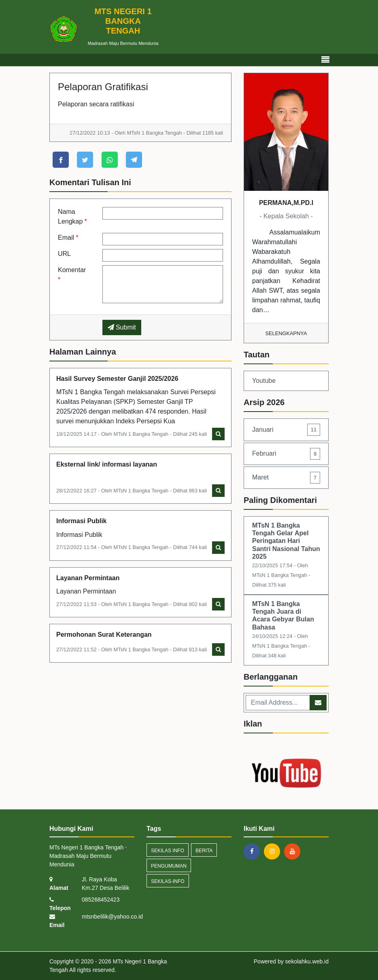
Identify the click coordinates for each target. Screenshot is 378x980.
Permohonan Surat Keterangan (104, 635)
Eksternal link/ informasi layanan (107, 464)
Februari (286, 454)
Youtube (264, 381)
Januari (286, 430)
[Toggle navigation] (325, 60)
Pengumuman (169, 866)
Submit (122, 327)
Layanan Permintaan (88, 578)
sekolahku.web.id (307, 961)
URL (64, 254)
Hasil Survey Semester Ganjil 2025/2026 (117, 379)
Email (68, 238)
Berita (204, 851)
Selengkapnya (286, 333)
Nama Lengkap (72, 216)
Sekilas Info (168, 851)
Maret (286, 478)
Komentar (72, 275)
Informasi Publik (81, 521)
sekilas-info (168, 881)
